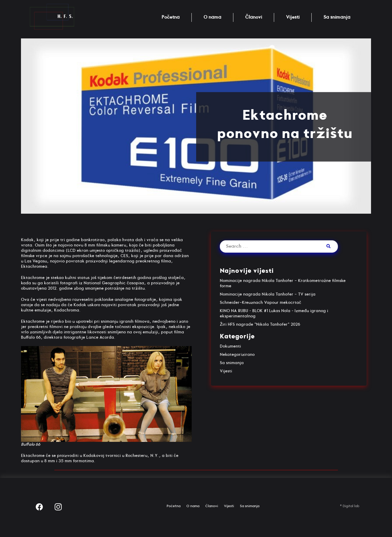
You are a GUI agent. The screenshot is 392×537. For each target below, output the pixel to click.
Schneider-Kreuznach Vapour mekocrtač (261, 302)
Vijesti (293, 17)
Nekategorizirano (237, 355)
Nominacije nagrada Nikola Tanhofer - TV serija (268, 294)
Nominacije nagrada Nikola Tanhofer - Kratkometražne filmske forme (283, 283)
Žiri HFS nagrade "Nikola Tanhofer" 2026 (260, 324)
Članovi (254, 17)
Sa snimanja (337, 17)
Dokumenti (230, 346)
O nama (212, 17)
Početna (171, 17)
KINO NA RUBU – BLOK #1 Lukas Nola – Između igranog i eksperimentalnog (274, 313)
